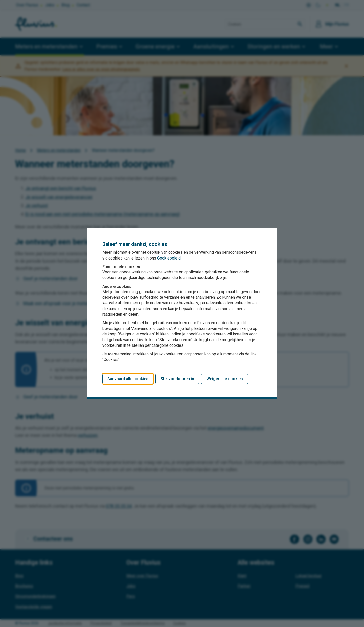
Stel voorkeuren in (177, 379)
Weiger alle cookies (225, 379)
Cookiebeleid (169, 258)
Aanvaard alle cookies (128, 379)
